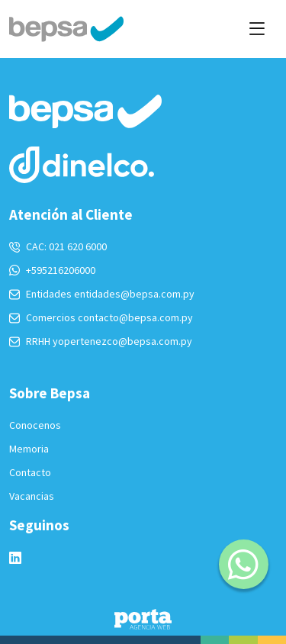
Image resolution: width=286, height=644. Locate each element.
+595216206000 (52, 270)
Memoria (29, 449)
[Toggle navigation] (257, 29)
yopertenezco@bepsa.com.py (122, 341)
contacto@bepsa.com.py (135, 317)
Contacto (30, 472)
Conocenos (35, 425)
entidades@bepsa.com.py (134, 294)
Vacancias (32, 496)
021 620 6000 (78, 246)
